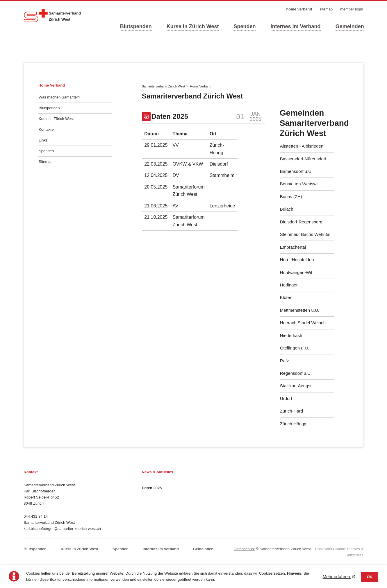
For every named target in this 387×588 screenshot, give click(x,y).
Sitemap (46, 162)
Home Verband (52, 85)
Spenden (245, 26)
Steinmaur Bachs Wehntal (305, 234)
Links (43, 140)
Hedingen (289, 285)
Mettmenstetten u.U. (300, 310)
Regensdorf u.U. (296, 373)
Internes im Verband (296, 26)
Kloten (286, 297)
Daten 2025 (170, 116)
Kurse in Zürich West (193, 26)
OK (370, 577)
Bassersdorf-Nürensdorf (303, 159)
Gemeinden (350, 26)
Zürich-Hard (291, 411)
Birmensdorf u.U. (296, 171)
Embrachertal (293, 247)
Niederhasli (291, 335)
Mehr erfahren (337, 577)
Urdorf (286, 398)
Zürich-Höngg (293, 424)
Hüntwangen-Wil (296, 272)
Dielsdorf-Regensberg (301, 222)
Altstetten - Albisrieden (302, 146)
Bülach (287, 209)
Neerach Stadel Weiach (303, 323)
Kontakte (46, 129)
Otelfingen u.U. (295, 348)
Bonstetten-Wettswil (299, 184)
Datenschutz (244, 549)
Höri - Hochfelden (297, 260)
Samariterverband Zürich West (49, 522)
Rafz (285, 361)
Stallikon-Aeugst (296, 386)
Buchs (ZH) (291, 197)
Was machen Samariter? (59, 97)
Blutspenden (136, 26)
